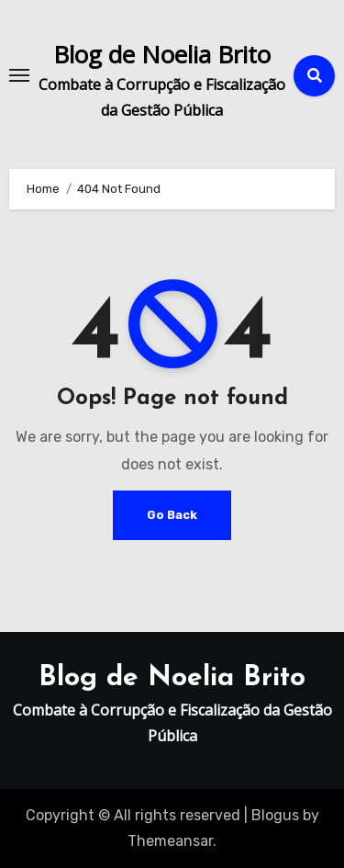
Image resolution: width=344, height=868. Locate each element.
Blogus (275, 815)
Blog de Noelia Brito (162, 54)
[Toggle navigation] (19, 75)
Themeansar (170, 841)
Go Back (172, 515)
